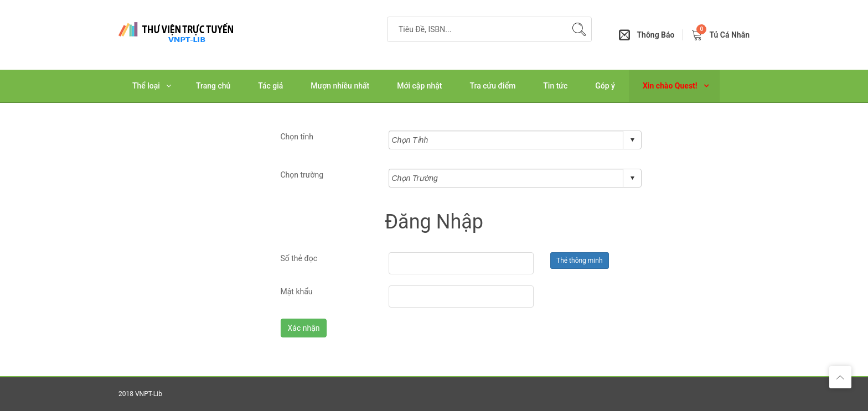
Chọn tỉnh (297, 137)
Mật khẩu (297, 292)
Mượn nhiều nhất (340, 86)
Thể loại (146, 86)
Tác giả (270, 86)
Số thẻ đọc (299, 258)
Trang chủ (213, 86)
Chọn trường (302, 175)
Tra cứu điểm (493, 86)
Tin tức (555, 86)
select (632, 140)
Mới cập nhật (419, 86)
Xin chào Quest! (670, 86)
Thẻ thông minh (580, 261)
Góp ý (605, 86)
